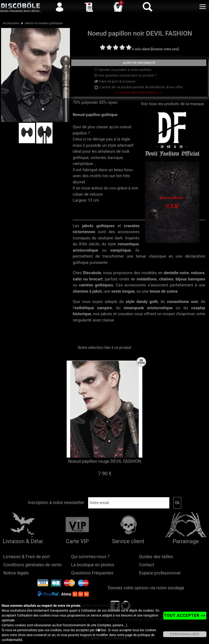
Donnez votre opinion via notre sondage (146, 588)
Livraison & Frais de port (27, 557)
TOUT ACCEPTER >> (185, 615)
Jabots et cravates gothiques (44, 23)
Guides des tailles (156, 557)
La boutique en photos (93, 565)
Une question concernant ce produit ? (125, 75)
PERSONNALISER (185, 634)
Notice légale (16, 573)
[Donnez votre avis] (165, 49)
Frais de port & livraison (115, 81)
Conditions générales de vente (32, 565)
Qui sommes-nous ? (90, 557)
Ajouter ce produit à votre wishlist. (123, 70)
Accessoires (11, 23)
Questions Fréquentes (92, 573)
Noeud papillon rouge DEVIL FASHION (104, 461)
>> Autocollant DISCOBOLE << (139, 93)
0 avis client (141, 49)
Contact (147, 565)
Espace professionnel (160, 573)
